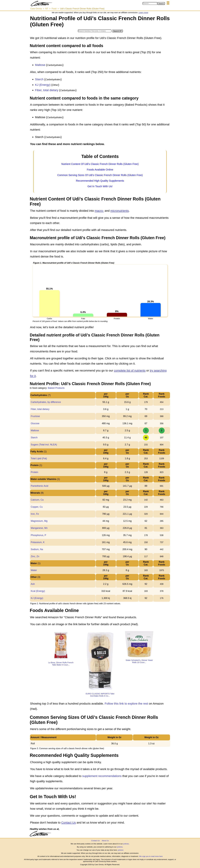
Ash (33, 584)
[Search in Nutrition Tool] (95, 31)
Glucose (35, 423)
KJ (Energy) (43, 85)
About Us (105, 841)
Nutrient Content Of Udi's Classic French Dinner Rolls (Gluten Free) (100, 164)
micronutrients (120, 211)
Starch (39, 79)
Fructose (35, 416)
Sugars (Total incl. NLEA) (44, 445)
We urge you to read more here (151, 856)
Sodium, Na (37, 549)
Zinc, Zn (35, 556)
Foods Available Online (100, 170)
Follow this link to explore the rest (126, 704)
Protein (34, 472)
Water (34, 570)
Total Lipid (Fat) (39, 458)
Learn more (143, 13)
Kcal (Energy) (38, 591)
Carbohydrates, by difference (46, 402)
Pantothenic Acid (39, 486)
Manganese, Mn (39, 528)
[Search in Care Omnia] (150, 3)
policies (126, 844)
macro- (99, 211)
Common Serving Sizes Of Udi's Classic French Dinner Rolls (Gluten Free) (100, 175)
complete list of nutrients (130, 371)
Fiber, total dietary (47, 90)
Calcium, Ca (37, 500)
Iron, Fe (35, 514)
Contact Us (68, 823)
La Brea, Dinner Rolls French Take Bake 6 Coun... (61, 664)
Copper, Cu (37, 507)
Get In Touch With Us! (100, 186)
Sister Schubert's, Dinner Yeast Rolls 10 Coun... (139, 661)
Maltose (40, 65)
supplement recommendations (102, 776)
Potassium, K (38, 542)
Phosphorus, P (38, 535)
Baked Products (56, 388)
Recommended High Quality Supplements (100, 181)
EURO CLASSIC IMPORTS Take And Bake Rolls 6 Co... (100, 695)
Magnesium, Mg (39, 521)
